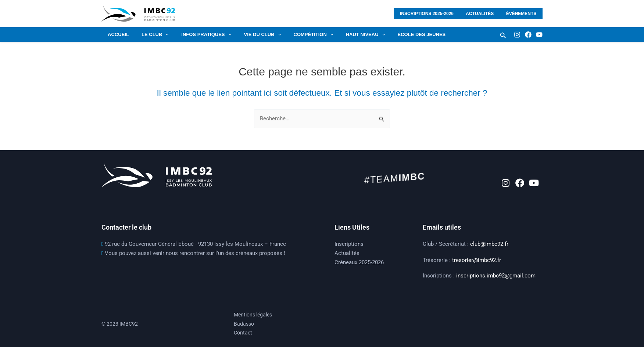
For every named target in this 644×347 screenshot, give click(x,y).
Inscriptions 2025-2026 (435, 14)
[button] (503, 36)
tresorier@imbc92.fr (477, 260)
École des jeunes (402, 34)
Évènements (523, 14)
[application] (161, 35)
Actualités (485, 14)
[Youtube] (539, 35)
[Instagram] (517, 35)
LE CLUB (151, 35)
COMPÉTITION (300, 35)
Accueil (117, 34)
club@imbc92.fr (489, 244)
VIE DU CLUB (252, 35)
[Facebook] (528, 35)
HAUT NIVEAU (349, 35)
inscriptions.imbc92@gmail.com (496, 276)
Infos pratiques (199, 35)
